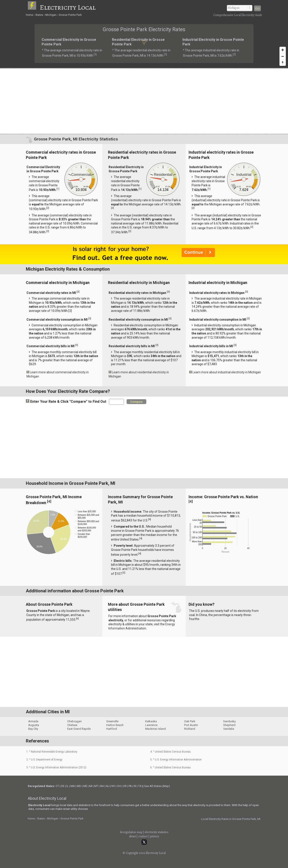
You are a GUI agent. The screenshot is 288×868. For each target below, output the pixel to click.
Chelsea (72, 725)
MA (73, 786)
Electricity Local (68, 7)
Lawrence (151, 725)
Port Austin (191, 725)
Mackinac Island (155, 729)
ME (85, 786)
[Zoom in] (283, 50)
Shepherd (229, 725)
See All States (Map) (157, 786)
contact (143, 836)
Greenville (112, 721)
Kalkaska (151, 721)
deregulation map (131, 832)
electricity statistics (156, 832)
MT (96, 786)
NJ (108, 786)
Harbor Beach (115, 725)
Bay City (33, 729)
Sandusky (229, 721)
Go (257, 8)
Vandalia (229, 729)
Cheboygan (74, 721)
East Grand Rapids (79, 729)
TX (140, 786)
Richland (190, 729)
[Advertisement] (144, 101)
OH (119, 786)
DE (63, 786)
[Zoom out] (283, 56)
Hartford (112, 729)
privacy (155, 836)
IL (67, 786)
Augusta (34, 725)
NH (102, 786)
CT (57, 786)
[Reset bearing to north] (283, 63)
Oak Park (190, 721)
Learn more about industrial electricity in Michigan (227, 372)
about (132, 836)
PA (130, 786)
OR (125, 786)
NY (113, 786)
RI (135, 786)
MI (91, 786)
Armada (33, 721)
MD (79, 786)
